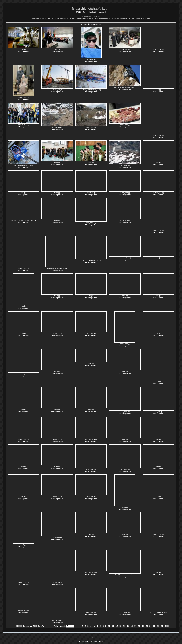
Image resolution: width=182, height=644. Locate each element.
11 (113, 626)
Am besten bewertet (119, 19)
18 (139, 626)
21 (150, 626)
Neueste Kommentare (78, 19)
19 (143, 626)
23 (158, 626)
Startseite (86, 17)
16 (132, 626)
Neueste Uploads (59, 19)
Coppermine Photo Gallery (95, 638)
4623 (167, 626)
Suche (147, 19)
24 (162, 626)
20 (147, 626)
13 (120, 626)
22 (154, 626)
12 (117, 626)
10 (109, 626)
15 (128, 626)
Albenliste (46, 19)
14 (124, 626)
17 (135, 626)
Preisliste (36, 19)
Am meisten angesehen (98, 19)
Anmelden (96, 17)
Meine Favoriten (136, 19)
